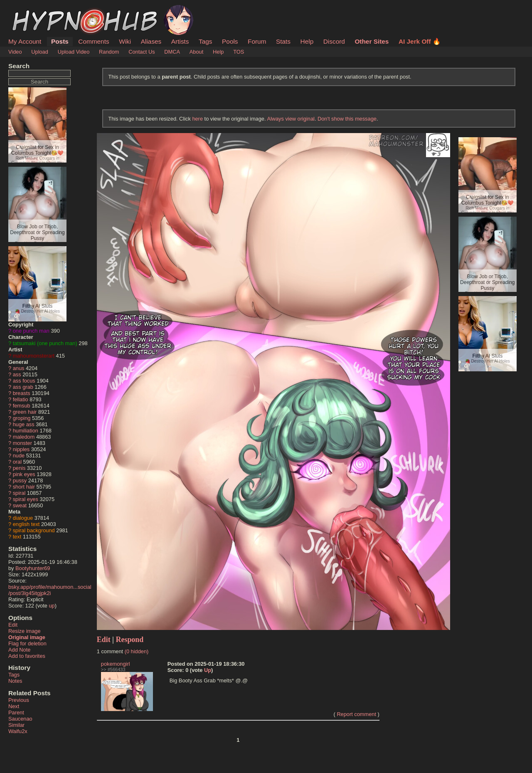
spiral (19, 493)
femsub (22, 406)
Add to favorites (27, 656)
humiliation (26, 431)
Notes (15, 681)
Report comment (356, 714)
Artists (180, 41)
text (17, 537)
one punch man (31, 331)
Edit (13, 625)
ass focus (24, 381)
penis (19, 468)
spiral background (34, 530)
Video (15, 52)
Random (109, 52)
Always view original (291, 119)
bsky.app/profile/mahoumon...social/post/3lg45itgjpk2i (50, 590)
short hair (24, 487)
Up (208, 670)
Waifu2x (18, 731)
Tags (205, 41)
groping (22, 418)
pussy (20, 480)
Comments (94, 41)
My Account (25, 41)
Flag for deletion (27, 643)
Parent (16, 712)
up (52, 606)
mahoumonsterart (34, 356)
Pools (230, 41)
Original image (27, 637)
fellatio (21, 399)
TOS (239, 52)
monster (22, 443)
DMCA (172, 52)
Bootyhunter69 (33, 568)
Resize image (25, 631)
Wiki (125, 41)
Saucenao (20, 719)
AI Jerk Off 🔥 (420, 41)
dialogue (23, 518)
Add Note (19, 650)
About (196, 52)
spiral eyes (26, 499)
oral (17, 462)
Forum (257, 41)
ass (17, 374)
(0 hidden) (137, 651)
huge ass (24, 424)
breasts (22, 393)
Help (307, 41)
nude (19, 456)
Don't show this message (347, 119)
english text (26, 524)
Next (14, 706)
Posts (60, 41)
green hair (25, 412)
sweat (20, 505)
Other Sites (372, 41)
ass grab (23, 387)
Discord (334, 41)
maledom (24, 437)
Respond (130, 640)
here (197, 119)
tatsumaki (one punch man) (45, 343)
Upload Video (74, 52)
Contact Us (142, 52)
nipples (21, 449)
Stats (283, 41)
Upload (40, 52)
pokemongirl (116, 664)
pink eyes (24, 474)
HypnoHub (31, 10)
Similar (16, 725)
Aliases (151, 41)
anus (19, 368)
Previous (19, 700)
